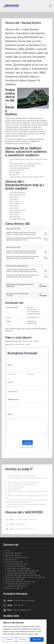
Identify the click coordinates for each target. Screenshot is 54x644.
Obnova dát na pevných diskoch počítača (22, 485)
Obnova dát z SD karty (13, 555)
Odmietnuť (23, 639)
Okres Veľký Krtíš (15, 213)
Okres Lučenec (15, 204)
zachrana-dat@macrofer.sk (24, 529)
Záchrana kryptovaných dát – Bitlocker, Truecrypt (24, 575)
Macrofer (30, 308)
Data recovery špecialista (16, 487)
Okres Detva (14, 199)
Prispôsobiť (9, 639)
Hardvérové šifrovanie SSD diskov (19, 584)
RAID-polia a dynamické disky (19, 168)
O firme (8, 551)
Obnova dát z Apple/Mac (14, 553)
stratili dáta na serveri (18, 57)
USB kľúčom (29, 53)
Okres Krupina (14, 202)
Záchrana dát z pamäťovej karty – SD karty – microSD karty (25, 577)
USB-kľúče (31, 166)
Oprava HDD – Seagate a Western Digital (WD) (23, 571)
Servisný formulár (11, 560)
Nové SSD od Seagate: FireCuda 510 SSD (22, 476)
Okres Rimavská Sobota (17, 210)
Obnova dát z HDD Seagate (17, 566)
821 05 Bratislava (33, 312)
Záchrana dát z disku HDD (14, 562)
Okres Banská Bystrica (17, 193)
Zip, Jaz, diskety (15, 173)
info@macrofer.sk (33, 318)
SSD (24, 164)
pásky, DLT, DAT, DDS (17, 171)
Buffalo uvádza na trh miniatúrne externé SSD (23, 483)
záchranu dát (34, 134)
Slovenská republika (34, 314)
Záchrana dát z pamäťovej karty (17, 266)
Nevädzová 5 (32, 310)
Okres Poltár (14, 206)
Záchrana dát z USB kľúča (14, 588)
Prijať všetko (37, 639)
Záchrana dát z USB (13, 248)
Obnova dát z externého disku (17, 564)
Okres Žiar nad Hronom (17, 219)
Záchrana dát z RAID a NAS (15, 580)
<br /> (27, 399)
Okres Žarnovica (15, 217)
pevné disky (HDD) (16, 164)
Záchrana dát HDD (14, 489)
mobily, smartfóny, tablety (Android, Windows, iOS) (26, 177)
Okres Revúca (14, 208)
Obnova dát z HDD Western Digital (19, 569)
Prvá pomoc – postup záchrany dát (17, 558)
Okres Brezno (14, 197)
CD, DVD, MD (14, 175)
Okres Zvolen (14, 215)
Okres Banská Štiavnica (17, 195)
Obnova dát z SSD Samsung (17, 586)
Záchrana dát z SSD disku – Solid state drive (20, 582)
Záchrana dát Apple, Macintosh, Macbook (21, 573)
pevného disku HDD (16, 125)
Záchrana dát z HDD (13, 229)
